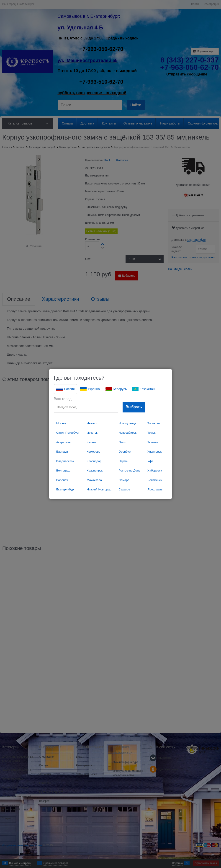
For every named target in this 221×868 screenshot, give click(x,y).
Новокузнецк (127, 423)
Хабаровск (155, 470)
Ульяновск (154, 452)
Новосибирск (127, 433)
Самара (124, 480)
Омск (122, 442)
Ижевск (92, 423)
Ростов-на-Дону (129, 470)
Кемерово (94, 452)
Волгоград (63, 470)
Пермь (123, 461)
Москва (61, 423)
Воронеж (62, 480)
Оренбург (125, 452)
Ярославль (155, 489)
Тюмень (153, 442)
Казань (92, 442)
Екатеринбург (66, 489)
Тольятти (154, 423)
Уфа (150, 461)
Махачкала (94, 480)
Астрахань (63, 442)
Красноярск (95, 470)
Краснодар (94, 461)
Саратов (124, 489)
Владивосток (65, 461)
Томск (151, 433)
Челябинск (155, 480)
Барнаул (62, 452)
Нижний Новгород (99, 489)
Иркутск (92, 433)
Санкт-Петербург (68, 433)
